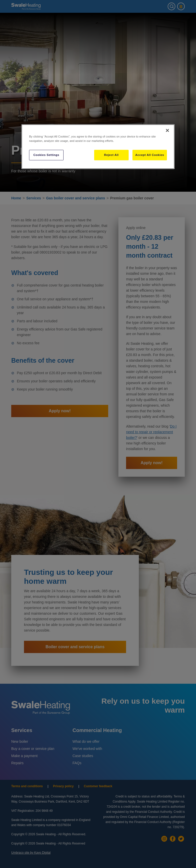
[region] (98, 147)
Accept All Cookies (150, 155)
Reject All (111, 155)
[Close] (167, 131)
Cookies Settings (46, 155)
